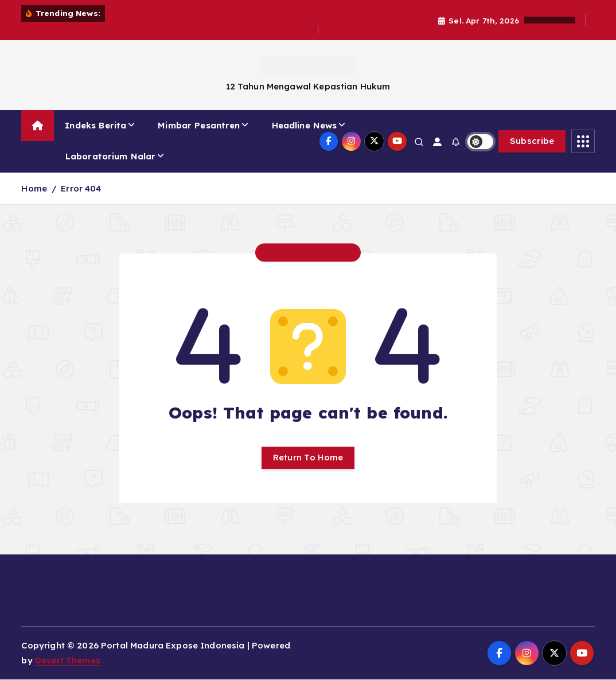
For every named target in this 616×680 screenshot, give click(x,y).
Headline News (305, 125)
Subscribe (532, 141)
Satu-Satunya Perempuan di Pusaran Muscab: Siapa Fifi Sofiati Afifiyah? (170, 30)
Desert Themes (68, 661)
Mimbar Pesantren (199, 125)
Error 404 (81, 188)
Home (34, 188)
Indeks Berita (95, 125)
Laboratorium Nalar (111, 156)
